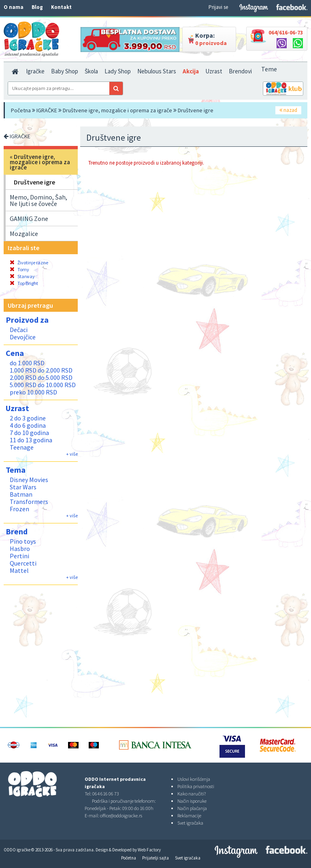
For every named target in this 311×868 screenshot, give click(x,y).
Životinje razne (29, 263)
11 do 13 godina (31, 440)
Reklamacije (189, 815)
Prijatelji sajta (155, 858)
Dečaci (19, 330)
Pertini (19, 556)
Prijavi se (218, 7)
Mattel (19, 570)
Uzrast (214, 71)
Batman (21, 494)
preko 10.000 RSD (33, 392)
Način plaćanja (192, 808)
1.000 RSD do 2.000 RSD (41, 370)
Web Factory (149, 850)
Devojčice (23, 337)
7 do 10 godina (29, 433)
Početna (21, 110)
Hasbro (20, 549)
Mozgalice (24, 234)
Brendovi (240, 71)
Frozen (19, 509)
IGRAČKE (47, 110)
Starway (22, 276)
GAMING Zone (29, 219)
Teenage (22, 447)
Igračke (35, 71)
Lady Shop (118, 71)
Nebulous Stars (157, 71)
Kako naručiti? (192, 794)
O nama (14, 7)
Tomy (19, 269)
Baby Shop (65, 71)
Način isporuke (192, 801)
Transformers (29, 502)
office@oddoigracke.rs (121, 815)
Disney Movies (29, 480)
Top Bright (24, 283)
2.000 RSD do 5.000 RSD (41, 377)
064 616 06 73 (106, 794)
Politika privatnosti (196, 786)
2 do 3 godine (28, 418)
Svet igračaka (190, 823)
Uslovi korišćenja (194, 779)
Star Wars (23, 487)
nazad (288, 110)
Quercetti (23, 563)
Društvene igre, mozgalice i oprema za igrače (117, 110)
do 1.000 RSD (27, 363)
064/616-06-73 (286, 32)
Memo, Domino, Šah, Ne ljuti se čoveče (38, 200)
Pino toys (23, 541)
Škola (91, 71)
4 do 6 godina (28, 425)
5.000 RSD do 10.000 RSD (43, 385)
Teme (269, 69)
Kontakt (61, 7)
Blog (37, 7)
